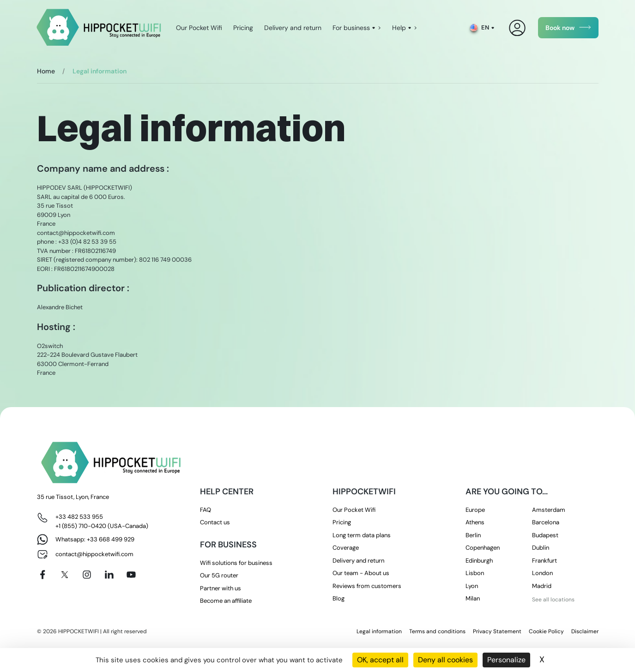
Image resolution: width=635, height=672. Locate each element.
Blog (339, 598)
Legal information (379, 631)
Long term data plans (362, 535)
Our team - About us (361, 573)
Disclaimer (585, 631)
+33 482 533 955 (79, 517)
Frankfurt (544, 561)
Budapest (545, 535)
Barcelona (546, 522)
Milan (473, 598)
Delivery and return (293, 28)
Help (399, 28)
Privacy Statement (497, 631)
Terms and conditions (437, 631)
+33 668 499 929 (111, 539)
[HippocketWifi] (99, 28)
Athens (475, 522)
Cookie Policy (546, 631)
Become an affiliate (226, 601)
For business (351, 28)
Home (46, 71)
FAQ (206, 510)
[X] (65, 575)
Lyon (472, 586)
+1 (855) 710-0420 (81, 526)
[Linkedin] (109, 575)
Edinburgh (479, 561)
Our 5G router (219, 575)
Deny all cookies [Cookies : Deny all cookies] (445, 660)
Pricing (243, 28)
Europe (475, 510)
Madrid (542, 586)
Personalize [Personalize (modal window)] (506, 660)
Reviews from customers (367, 586)
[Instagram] (87, 575)
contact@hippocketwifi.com (94, 554)
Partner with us (221, 588)
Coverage (346, 548)
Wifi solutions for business (236, 563)
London (542, 573)
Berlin (473, 535)
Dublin (541, 548)
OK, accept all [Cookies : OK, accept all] (380, 660)
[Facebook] (42, 575)
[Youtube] (131, 575)
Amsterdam (549, 510)
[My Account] (517, 28)
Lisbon (475, 573)
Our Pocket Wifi (199, 28)
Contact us (215, 522)
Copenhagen (483, 548)
